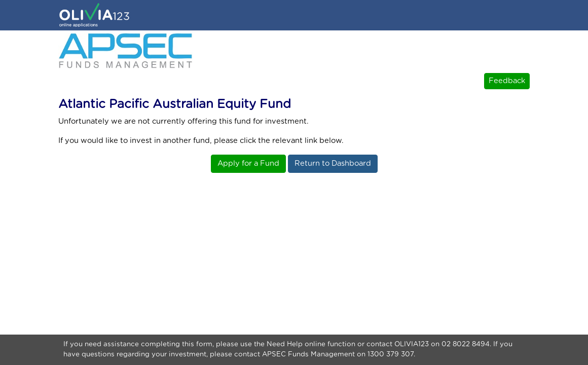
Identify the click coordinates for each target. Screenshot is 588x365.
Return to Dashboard (333, 163)
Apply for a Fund (248, 163)
